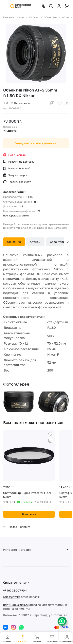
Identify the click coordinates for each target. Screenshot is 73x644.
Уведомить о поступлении (36, 143)
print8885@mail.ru (16, 605)
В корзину (29, 514)
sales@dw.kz (12, 597)
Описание (14, 242)
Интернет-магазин (17, 550)
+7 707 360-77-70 (14, 590)
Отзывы (35, 242)
